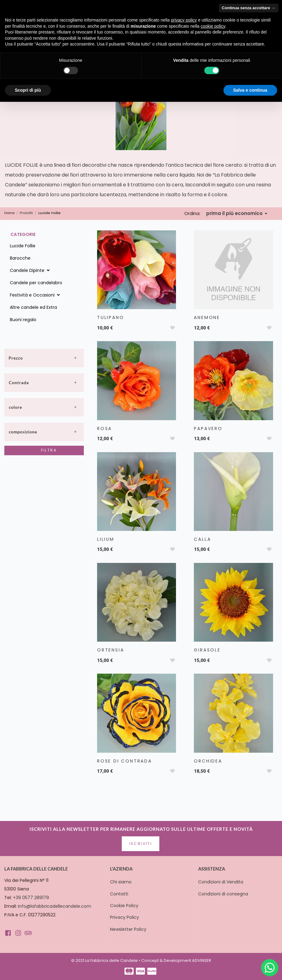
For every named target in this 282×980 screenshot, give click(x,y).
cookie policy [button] (213, 26)
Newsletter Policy (128, 929)
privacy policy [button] (184, 20)
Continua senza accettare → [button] (249, 8)
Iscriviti (141, 844)
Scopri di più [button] (28, 90)
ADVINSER (202, 960)
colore (15, 407)
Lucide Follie (23, 246)
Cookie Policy (124, 906)
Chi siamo (121, 882)
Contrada (19, 382)
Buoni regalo (23, 320)
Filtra (49, 450)
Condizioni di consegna (223, 894)
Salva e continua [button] (250, 90)
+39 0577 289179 (31, 898)
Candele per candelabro (36, 283)
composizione (23, 432)
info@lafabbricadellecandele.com (55, 906)
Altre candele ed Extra (33, 307)
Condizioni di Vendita (221, 882)
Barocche (20, 258)
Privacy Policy (125, 917)
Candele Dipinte (30, 270)
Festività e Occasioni (35, 295)
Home (9, 213)
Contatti (119, 894)
